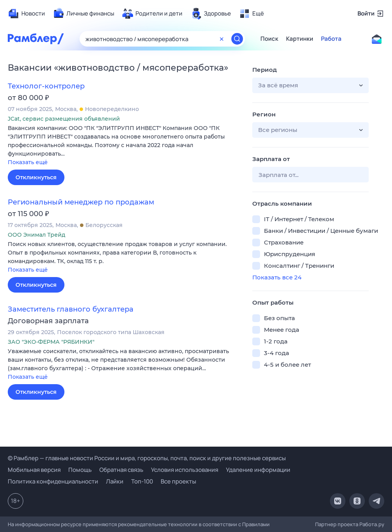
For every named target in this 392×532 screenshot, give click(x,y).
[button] (124, 146)
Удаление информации (258, 470)
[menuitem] (26, 14)
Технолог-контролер (46, 86)
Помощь (80, 470)
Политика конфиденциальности (53, 481)
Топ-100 (142, 481)
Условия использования (185, 470)
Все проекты (178, 481)
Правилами (256, 524)
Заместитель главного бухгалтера (71, 309)
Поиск (269, 39)
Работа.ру (372, 524)
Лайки (115, 481)
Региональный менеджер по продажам (81, 202)
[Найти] (237, 39)
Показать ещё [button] (28, 162)
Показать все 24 (277, 277)
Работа (331, 39)
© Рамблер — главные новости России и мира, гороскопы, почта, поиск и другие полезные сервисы (147, 458)
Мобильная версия (34, 470)
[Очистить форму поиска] (222, 39)
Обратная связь (121, 470)
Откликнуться (36, 177)
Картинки (300, 39)
